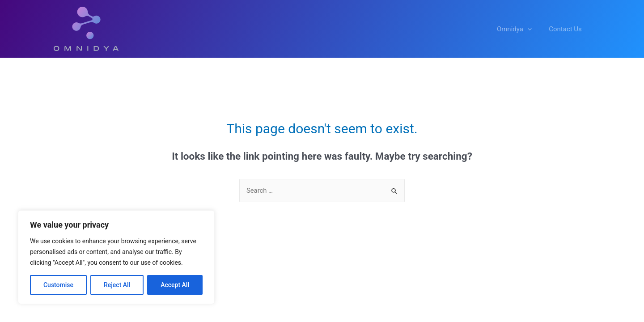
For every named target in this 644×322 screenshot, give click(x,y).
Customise (58, 285)
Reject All (117, 285)
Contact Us (567, 29)
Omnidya (520, 29)
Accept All (175, 285)
